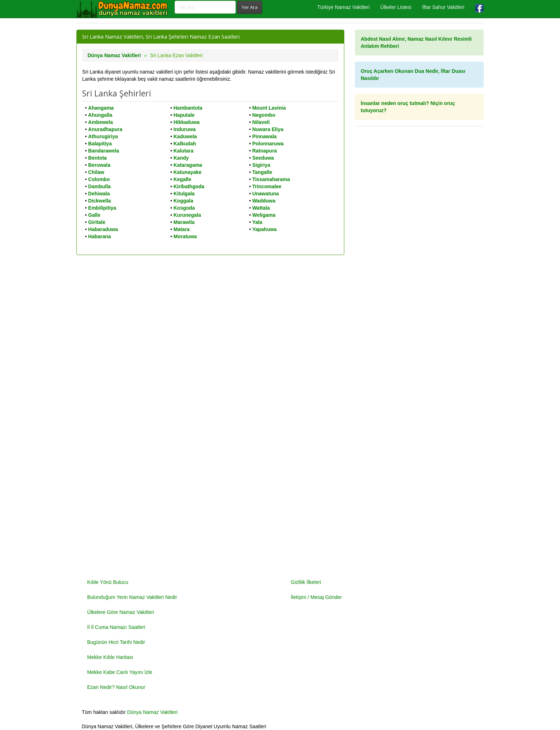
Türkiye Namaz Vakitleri (343, 7)
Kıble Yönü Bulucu (108, 582)
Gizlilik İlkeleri (306, 582)
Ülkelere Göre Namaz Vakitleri (121, 612)
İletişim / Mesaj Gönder (316, 597)
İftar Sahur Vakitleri (443, 7)
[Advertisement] (419, 354)
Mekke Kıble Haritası (110, 657)
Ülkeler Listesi (396, 7)
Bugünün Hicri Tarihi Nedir (116, 642)
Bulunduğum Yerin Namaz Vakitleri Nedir (132, 597)
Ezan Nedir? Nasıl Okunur (116, 687)
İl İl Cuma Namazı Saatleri (116, 627)
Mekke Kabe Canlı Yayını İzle (120, 672)
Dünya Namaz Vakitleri (114, 55)
